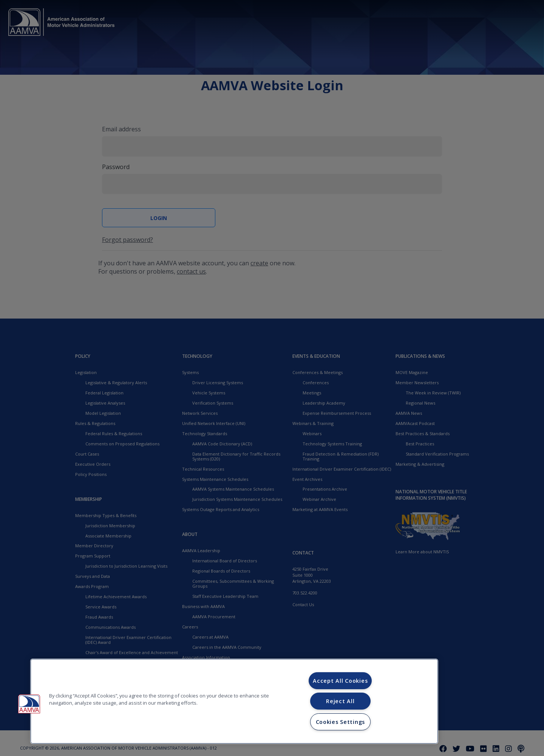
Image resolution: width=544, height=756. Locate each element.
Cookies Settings (341, 722)
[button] (29, 704)
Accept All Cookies (340, 681)
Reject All (340, 701)
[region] (234, 701)
